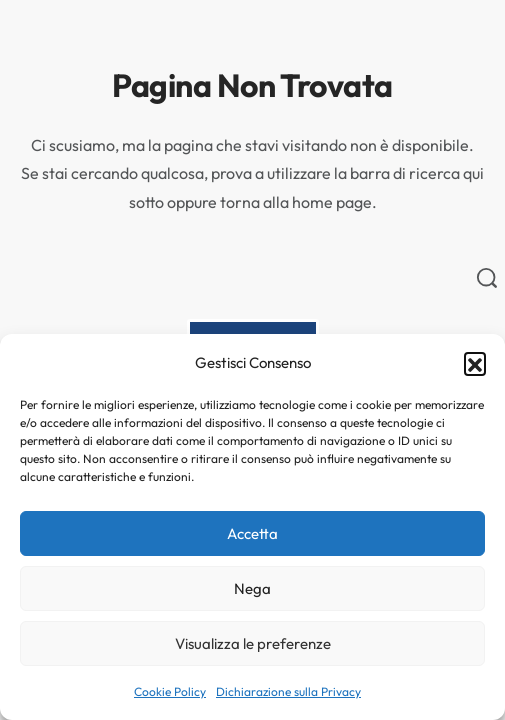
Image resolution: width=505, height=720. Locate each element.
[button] (475, 363)
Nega (252, 588)
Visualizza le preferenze (253, 643)
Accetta (252, 533)
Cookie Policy (170, 691)
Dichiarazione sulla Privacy (288, 691)
